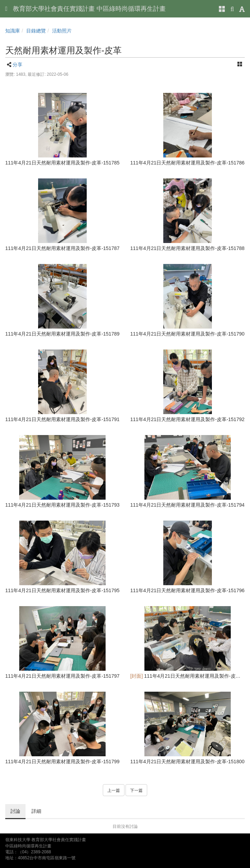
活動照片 (62, 31)
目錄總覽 (36, 31)
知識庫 (13, 31)
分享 (17, 65)
